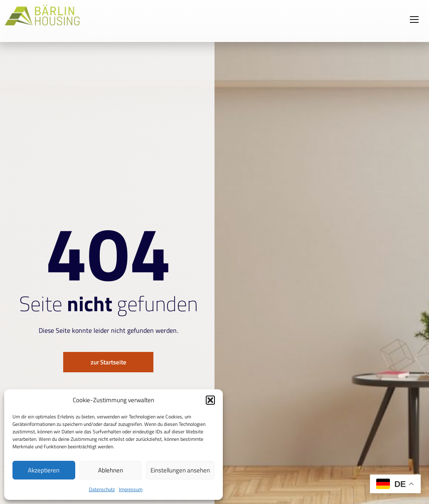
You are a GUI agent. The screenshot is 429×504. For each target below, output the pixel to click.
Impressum (131, 489)
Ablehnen (111, 470)
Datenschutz (102, 489)
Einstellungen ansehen (180, 470)
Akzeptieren (44, 470)
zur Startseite (108, 362)
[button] (210, 400)
